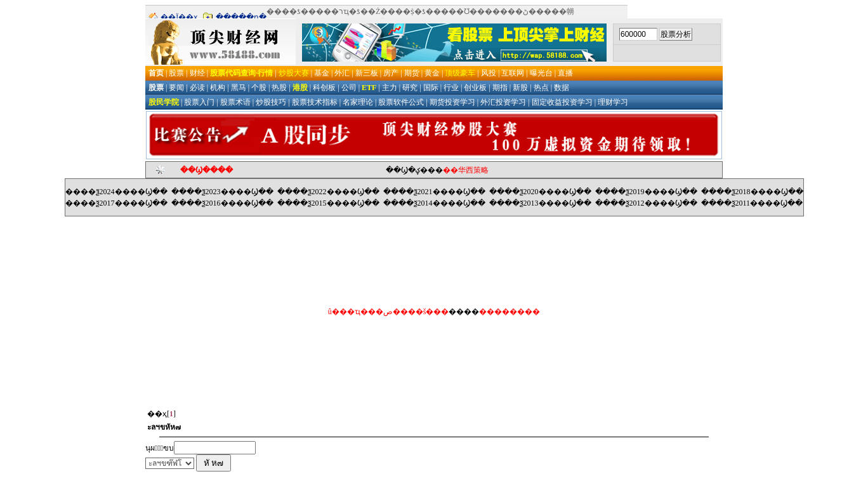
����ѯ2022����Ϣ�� (328, 192)
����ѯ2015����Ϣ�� (328, 203)
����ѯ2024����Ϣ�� (116, 192)
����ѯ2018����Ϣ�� (752, 192)
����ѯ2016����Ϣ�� (222, 203)
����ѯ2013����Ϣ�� (540, 203)
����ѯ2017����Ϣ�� (116, 203)
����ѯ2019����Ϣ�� (646, 192)
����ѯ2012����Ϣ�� (646, 203)
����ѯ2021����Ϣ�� (434, 192)
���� (464, 312)
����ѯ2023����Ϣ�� (222, 192)
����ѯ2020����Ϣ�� (540, 192)
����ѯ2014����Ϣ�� (434, 203)
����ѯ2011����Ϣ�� (752, 203)
